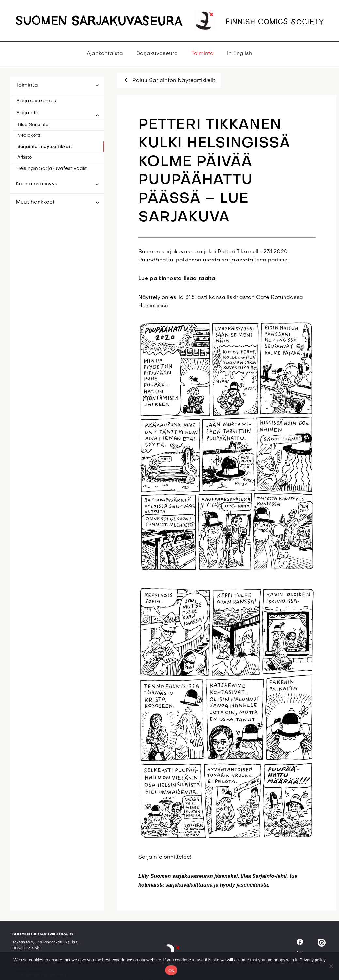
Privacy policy (312, 960)
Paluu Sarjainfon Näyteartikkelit (169, 80)
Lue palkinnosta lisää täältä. (177, 279)
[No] (331, 966)
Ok (171, 970)
